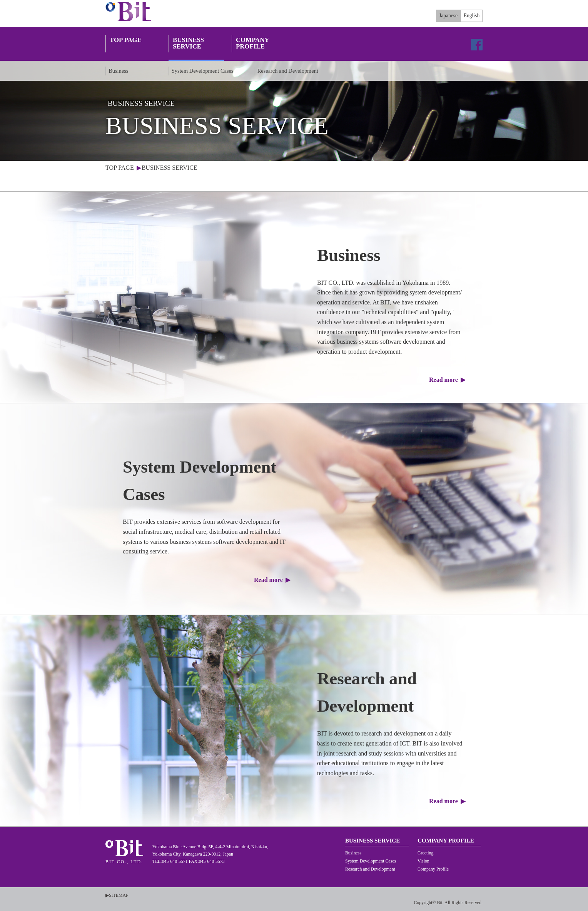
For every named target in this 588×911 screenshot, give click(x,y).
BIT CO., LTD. (130, 12)
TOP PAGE (126, 43)
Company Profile (433, 869)
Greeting (425, 853)
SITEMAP (119, 895)
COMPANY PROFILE (252, 43)
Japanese (448, 16)
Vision (423, 861)
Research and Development (288, 71)
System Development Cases (203, 71)
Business (118, 71)
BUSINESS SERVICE (188, 43)
